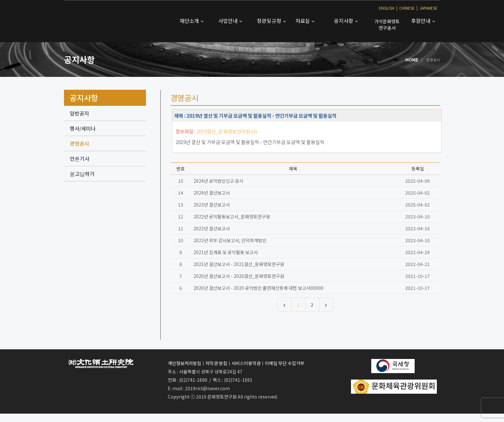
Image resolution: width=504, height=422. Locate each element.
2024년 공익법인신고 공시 (218, 181)
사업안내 (229, 21)
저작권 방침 (216, 363)
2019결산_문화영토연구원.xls (227, 131)
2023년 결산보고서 (212, 205)
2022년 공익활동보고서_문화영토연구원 (232, 216)
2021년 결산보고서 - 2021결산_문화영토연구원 (239, 264)
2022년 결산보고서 (212, 228)
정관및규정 (270, 21)
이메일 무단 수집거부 (285, 363)
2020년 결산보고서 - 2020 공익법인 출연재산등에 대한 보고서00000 (258, 288)
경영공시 (79, 143)
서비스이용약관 (246, 363)
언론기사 (80, 159)
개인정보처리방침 (184, 363)
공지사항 (344, 21)
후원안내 (421, 21)
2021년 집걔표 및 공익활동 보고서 (226, 252)
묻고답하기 (82, 174)
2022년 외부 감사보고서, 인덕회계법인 (230, 240)
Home (412, 60)
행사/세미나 (83, 128)
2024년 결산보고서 (212, 193)
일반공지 (79, 113)
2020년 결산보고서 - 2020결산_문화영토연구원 (239, 276)
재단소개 (190, 21)
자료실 (303, 21)
